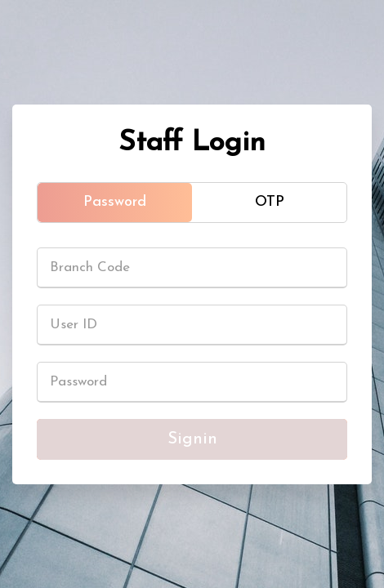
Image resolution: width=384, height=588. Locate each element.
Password (115, 202)
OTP (270, 202)
